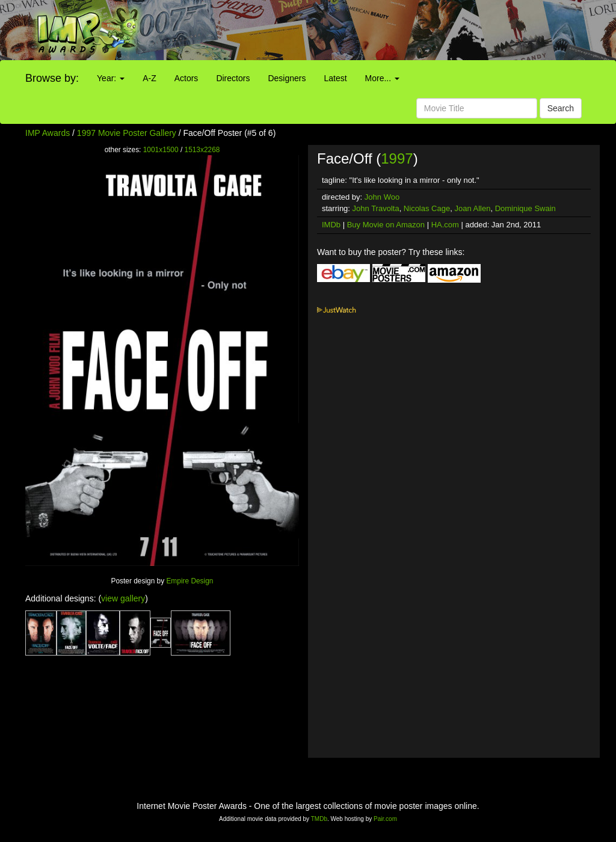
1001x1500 (161, 150)
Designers (287, 78)
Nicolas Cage (427, 208)
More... (382, 78)
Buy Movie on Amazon (386, 225)
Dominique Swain (525, 208)
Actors (186, 78)
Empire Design (189, 581)
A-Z (149, 78)
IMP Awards (48, 133)
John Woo (382, 197)
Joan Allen (472, 208)
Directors (233, 78)
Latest (335, 78)
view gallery (123, 598)
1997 (397, 158)
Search (561, 108)
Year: (111, 78)
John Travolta (376, 208)
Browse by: (52, 78)
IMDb (331, 225)
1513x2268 (202, 150)
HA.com (445, 225)
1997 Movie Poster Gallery (127, 133)
